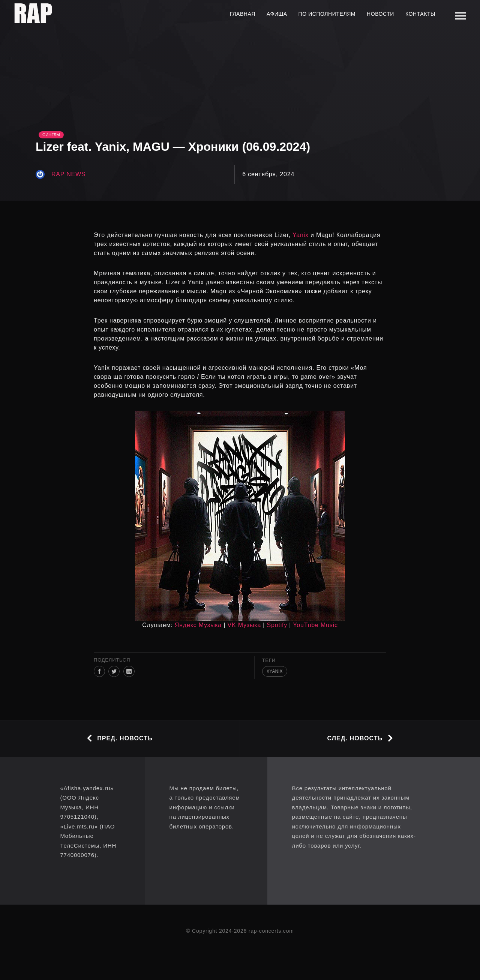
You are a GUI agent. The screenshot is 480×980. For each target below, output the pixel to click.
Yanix (301, 235)
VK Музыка (244, 625)
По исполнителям (327, 14)
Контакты (420, 14)
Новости (380, 14)
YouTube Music (315, 625)
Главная (243, 14)
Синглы (51, 135)
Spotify (277, 625)
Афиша (277, 14)
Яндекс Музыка (198, 625)
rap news (68, 174)
